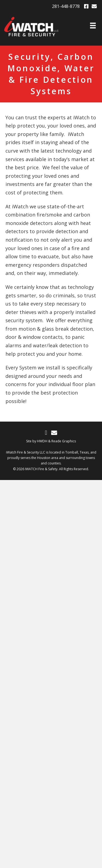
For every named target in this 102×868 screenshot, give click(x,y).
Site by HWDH (37, 441)
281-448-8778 (66, 6)
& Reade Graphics (62, 441)
